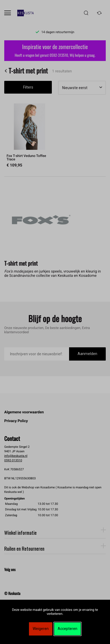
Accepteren (67, 629)
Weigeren (41, 629)
